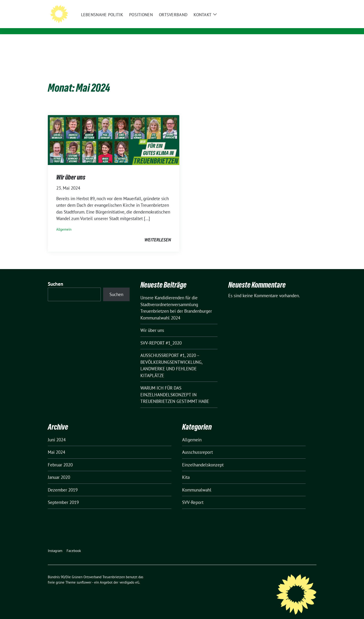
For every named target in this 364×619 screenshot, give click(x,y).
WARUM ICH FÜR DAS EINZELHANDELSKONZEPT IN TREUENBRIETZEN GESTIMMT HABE (175, 387)
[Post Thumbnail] (114, 132)
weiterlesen (158, 233)
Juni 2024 (57, 432)
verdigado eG (129, 575)
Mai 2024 (56, 445)
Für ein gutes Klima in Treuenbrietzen (128, 25)
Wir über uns (71, 170)
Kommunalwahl (197, 483)
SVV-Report (193, 495)
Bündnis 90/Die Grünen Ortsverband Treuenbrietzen (154, 18)
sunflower (84, 575)
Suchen (56, 277)
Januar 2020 (59, 470)
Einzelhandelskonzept (203, 458)
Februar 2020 (60, 458)
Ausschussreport (197, 445)
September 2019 (63, 495)
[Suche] (301, 4)
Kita (186, 470)
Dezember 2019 (63, 483)
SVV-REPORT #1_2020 (161, 336)
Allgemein (64, 222)
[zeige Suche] (308, 4)
